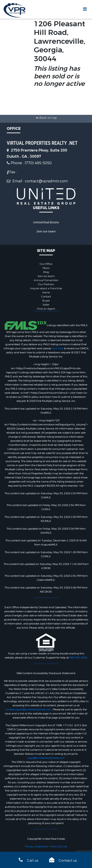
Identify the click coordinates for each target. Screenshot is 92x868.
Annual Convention (46, 280)
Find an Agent (46, 309)
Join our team (46, 231)
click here (57, 348)
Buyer (46, 301)
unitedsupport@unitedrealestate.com (29, 709)
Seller (46, 305)
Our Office (46, 264)
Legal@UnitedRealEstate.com (46, 758)
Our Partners (46, 284)
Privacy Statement (37, 846)
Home (46, 292)
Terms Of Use (59, 846)
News (46, 268)
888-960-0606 (78, 658)
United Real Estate (46, 222)
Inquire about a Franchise (46, 288)
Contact (46, 297)
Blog (46, 272)
